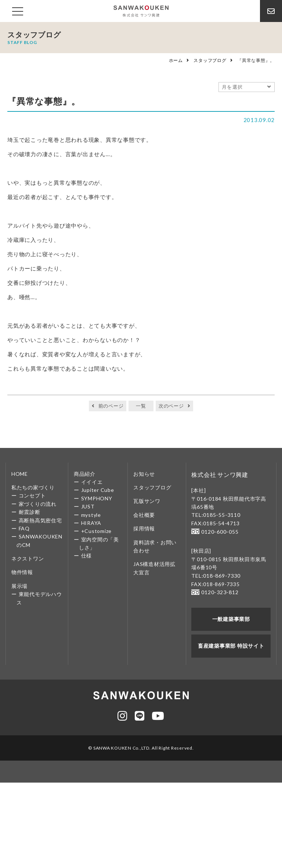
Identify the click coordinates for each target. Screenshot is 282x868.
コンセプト (32, 495)
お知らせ (144, 474)
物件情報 (22, 572)
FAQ (24, 528)
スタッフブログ (210, 60)
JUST (88, 506)
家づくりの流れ (38, 504)
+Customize (97, 531)
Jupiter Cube (98, 490)
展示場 (19, 586)
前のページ (111, 406)
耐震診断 (30, 512)
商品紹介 (85, 474)
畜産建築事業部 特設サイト (231, 645)
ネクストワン (28, 558)
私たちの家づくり (33, 487)
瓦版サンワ (147, 501)
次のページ (171, 406)
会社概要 (144, 515)
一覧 (141, 406)
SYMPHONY (97, 498)
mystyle (91, 515)
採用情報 (144, 528)
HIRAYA (91, 523)
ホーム (176, 60)
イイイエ (92, 482)
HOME (20, 474)
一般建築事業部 (231, 618)
